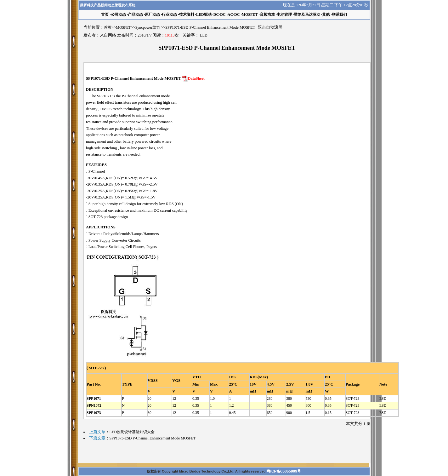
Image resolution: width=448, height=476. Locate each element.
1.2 (232, 405)
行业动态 (169, 14)
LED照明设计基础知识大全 (132, 432)
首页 (108, 27)
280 (270, 399)
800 (308, 405)
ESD (383, 399)
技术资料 (187, 14)
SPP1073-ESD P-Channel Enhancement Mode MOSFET (153, 438)
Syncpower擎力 (148, 27)
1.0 (212, 399)
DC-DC (220, 14)
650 (270, 413)
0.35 (196, 399)
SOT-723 (353, 399)
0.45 (233, 413)
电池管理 (284, 14)
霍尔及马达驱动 (307, 14)
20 (150, 399)
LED (204, 35)
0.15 (328, 413)
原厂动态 (152, 14)
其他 (326, 14)
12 (174, 399)
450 (289, 405)
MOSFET (250, 14)
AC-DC (234, 14)
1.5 (308, 413)
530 (308, 399)
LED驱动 (204, 14)
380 (289, 399)
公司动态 (118, 14)
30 (150, 413)
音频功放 (267, 14)
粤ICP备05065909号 (284, 471)
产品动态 (135, 14)
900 (289, 413)
